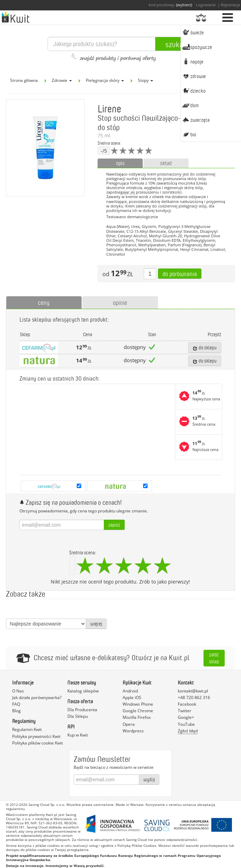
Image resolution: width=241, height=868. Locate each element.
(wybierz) (184, 5)
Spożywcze (197, 47)
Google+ (186, 717)
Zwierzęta (196, 120)
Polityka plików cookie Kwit (38, 743)
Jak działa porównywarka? (37, 697)
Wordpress (133, 731)
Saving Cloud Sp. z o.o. (47, 805)
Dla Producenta (82, 710)
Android (130, 691)
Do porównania (180, 274)
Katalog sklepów (83, 691)
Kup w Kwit (78, 735)
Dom (190, 105)
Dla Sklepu (78, 716)
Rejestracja (230, 5)
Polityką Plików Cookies (137, 845)
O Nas (18, 691)
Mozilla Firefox (137, 717)
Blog (16, 711)
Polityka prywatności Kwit (36, 736)
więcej (96, 624)
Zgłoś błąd (188, 731)
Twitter (185, 711)
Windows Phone (138, 704)
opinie (120, 303)
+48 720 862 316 (194, 697)
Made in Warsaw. (130, 805)
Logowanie (206, 5)
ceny (44, 303)
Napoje (193, 61)
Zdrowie (194, 76)
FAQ (16, 704)
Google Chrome (138, 711)
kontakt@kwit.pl (193, 691)
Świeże (193, 32)
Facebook (187, 704)
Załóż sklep (214, 658)
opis (120, 163)
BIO (189, 134)
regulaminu (15, 809)
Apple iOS (132, 697)
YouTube (186, 724)
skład (166, 163)
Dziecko (194, 91)
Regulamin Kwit (27, 729)
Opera (129, 724)
